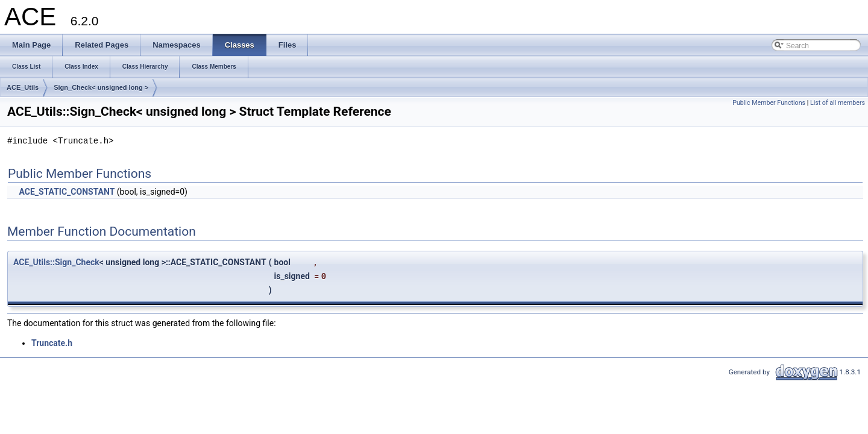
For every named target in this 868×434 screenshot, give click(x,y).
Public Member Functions (769, 103)
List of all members (838, 103)
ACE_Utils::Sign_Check (56, 262)
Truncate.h (52, 343)
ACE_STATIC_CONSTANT (67, 192)
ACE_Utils (23, 87)
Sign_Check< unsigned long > (101, 87)
